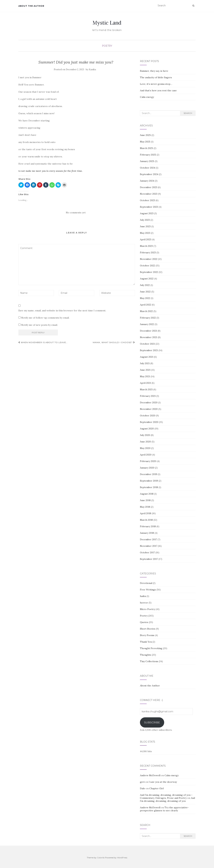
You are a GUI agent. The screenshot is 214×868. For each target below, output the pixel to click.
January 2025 (147, 161)
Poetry (107, 46)
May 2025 (145, 142)
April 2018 (146, 513)
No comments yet (76, 213)
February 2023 (148, 252)
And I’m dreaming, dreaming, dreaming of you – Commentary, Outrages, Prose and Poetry (166, 796)
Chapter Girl (156, 788)
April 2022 (146, 305)
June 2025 (145, 135)
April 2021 (145, 383)
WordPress (122, 858)
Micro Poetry (147, 609)
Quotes (144, 622)
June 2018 (145, 500)
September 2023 (149, 207)
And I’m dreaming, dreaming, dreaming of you (167, 799)
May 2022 (145, 298)
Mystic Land (107, 23)
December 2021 (148, 331)
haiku (143, 596)
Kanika (92, 69)
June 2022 (145, 292)
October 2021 (147, 344)
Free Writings (148, 590)
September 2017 (149, 559)
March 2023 (146, 246)
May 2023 (145, 233)
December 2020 (149, 402)
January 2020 (147, 468)
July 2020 (145, 435)
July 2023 (145, 220)
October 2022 (147, 266)
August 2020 (147, 429)
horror (144, 603)
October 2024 (148, 168)
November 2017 (149, 546)
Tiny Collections (149, 661)
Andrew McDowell (150, 775)
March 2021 (146, 389)
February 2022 (148, 318)
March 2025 (146, 148)
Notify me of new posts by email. (39, 325)
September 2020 (149, 422)
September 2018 (149, 487)
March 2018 (146, 520)
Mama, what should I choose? (114, 342)
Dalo (143, 788)
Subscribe (152, 722)
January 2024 (147, 181)
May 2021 (145, 376)
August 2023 (147, 213)
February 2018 (148, 526)
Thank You (146, 642)
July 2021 (145, 363)
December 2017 (148, 539)
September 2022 (149, 272)
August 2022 (147, 279)
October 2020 (148, 416)
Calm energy (147, 97)
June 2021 (145, 370)
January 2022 (147, 324)
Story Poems (147, 635)
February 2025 (148, 155)
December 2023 (149, 187)
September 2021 (149, 350)
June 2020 (145, 442)
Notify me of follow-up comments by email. (45, 318)
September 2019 (149, 481)
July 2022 (145, 285)
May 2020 (145, 448)
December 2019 (149, 474)
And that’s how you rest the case (158, 90)
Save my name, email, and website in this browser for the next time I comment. (62, 311)
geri (142, 782)
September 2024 (149, 174)
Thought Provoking (151, 648)
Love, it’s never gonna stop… (156, 84)
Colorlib (101, 858)
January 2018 (147, 533)
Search (188, 113)
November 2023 (149, 194)
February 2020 (148, 461)
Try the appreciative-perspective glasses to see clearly (164, 809)
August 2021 (147, 357)
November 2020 (149, 409)
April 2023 (146, 239)
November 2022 (149, 259)
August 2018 (147, 494)
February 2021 (148, 396)
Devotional (146, 583)
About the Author (31, 6)
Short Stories (148, 629)
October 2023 (147, 200)
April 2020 (146, 455)
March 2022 (146, 311)
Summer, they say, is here (154, 71)
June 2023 (145, 226)
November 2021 (149, 337)
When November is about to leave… (43, 342)
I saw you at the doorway (163, 782)
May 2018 (145, 507)
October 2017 (147, 552)
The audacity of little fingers (156, 77)
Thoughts (146, 655)
